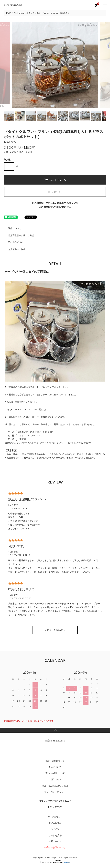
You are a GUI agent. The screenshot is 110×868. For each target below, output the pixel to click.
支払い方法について (55, 773)
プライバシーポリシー (55, 792)
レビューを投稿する (55, 630)
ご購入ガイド (55, 779)
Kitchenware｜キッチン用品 (27, 13)
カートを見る (55, 835)
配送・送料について (55, 761)
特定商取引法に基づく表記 (21, 236)
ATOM (58, 808)
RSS (50, 808)
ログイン (55, 829)
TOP (8, 13)
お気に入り (55, 192)
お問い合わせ (55, 841)
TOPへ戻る (55, 730)
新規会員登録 (55, 823)
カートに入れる (55, 180)
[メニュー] (105, 5)
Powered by (55, 862)
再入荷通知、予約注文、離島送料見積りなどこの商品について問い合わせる (55, 205)
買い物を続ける (16, 242)
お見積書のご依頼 (17, 249)
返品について (15, 228)
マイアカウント (55, 817)
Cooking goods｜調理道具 (56, 13)
